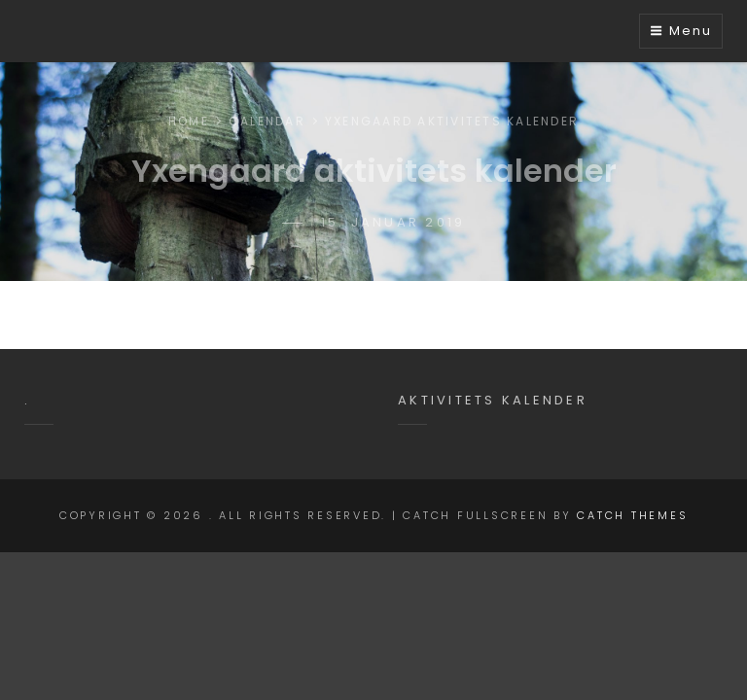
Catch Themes (632, 515)
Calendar (267, 121)
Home (189, 121)
